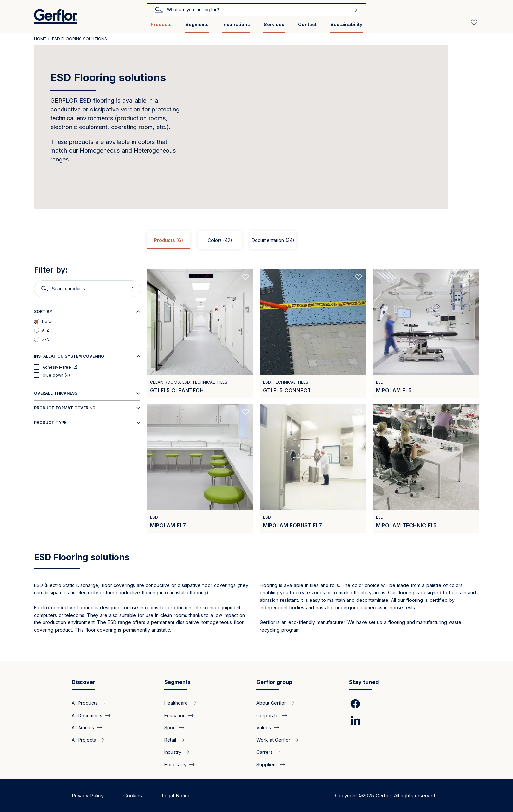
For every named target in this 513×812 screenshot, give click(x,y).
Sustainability (346, 24)
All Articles (83, 727)
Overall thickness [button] (56, 393)
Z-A (45, 339)
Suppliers (267, 764)
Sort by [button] (43, 311)
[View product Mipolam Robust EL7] (313, 468)
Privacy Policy (88, 795)
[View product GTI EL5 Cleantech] (200, 333)
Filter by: (51, 270)
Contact (307, 24)
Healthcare (176, 703)
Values (264, 727)
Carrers (265, 752)
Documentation (273, 240)
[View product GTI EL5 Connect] (313, 333)
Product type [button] (50, 423)
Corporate (268, 715)
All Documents (87, 715)
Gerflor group (274, 682)
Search (159, 9)
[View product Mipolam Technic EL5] (426, 468)
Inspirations (236, 24)
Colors (220, 240)
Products (161, 24)
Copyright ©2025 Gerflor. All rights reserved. (386, 795)
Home (40, 39)
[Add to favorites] (246, 277)
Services (274, 24)
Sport (170, 727)
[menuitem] (161, 27)
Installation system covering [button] (69, 356)
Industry (173, 752)
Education (175, 715)
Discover (83, 682)
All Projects (84, 740)
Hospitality (175, 764)
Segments (197, 24)
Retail (170, 740)
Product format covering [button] (65, 408)
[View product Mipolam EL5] (426, 333)
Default (49, 321)
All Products (85, 703)
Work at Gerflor (273, 740)
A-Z (45, 330)
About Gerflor (271, 703)
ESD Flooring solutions (82, 557)
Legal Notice (176, 795)
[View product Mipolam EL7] (200, 468)
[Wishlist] (474, 22)
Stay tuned (364, 682)
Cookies (133, 795)
